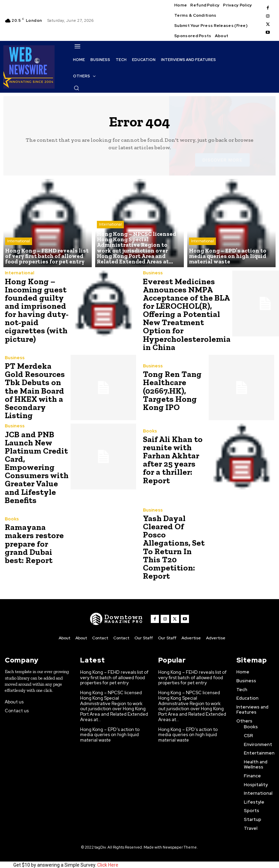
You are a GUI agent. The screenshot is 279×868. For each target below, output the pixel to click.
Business (153, 273)
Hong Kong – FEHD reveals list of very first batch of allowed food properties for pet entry (112, 670)
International (19, 241)
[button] (76, 88)
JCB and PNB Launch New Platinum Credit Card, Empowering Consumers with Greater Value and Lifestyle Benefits (36, 466)
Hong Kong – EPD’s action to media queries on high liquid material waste (110, 726)
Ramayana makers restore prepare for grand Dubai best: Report (33, 543)
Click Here (108, 857)
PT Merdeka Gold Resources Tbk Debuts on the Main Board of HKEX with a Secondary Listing (34, 390)
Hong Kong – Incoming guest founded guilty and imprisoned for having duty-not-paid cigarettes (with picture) (36, 310)
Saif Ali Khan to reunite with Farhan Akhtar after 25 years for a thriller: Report (175, 459)
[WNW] (116, 611)
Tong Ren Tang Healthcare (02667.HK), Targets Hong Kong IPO (172, 390)
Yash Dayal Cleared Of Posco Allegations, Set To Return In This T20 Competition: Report (175, 543)
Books (150, 435)
